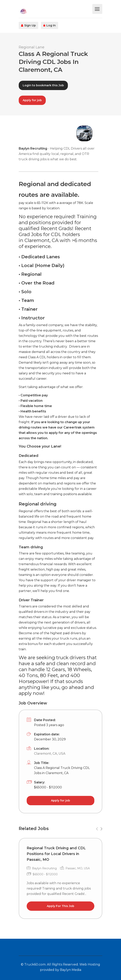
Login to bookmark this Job (43, 85)
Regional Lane (32, 47)
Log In (50, 25)
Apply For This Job (60, 906)
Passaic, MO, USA (78, 868)
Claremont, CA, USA (50, 754)
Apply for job (32, 100)
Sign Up (28, 25)
